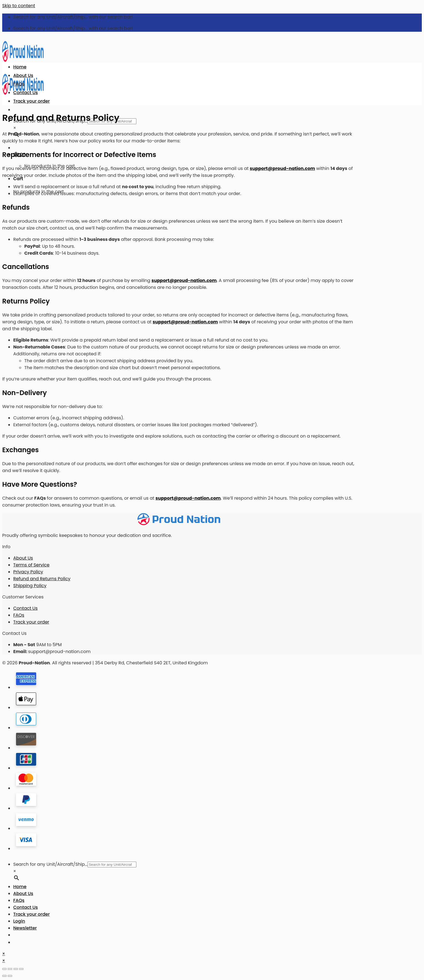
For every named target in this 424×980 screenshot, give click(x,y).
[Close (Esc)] (4, 969)
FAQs (19, 84)
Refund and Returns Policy (42, 579)
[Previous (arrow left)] (4, 976)
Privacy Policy (28, 572)
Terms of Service (31, 565)
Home (20, 67)
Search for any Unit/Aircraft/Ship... (50, 864)
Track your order (31, 101)
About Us (23, 75)
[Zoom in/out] (21, 969)
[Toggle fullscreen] (16, 969)
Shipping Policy (30, 586)
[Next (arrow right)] (10, 976)
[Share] (10, 969)
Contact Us (26, 93)
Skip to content (19, 6)
